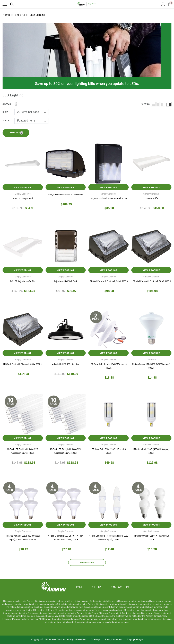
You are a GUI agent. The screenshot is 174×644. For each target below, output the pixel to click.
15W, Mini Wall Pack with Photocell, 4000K (108, 198)
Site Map (95, 639)
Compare (16, 133)
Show (6, 112)
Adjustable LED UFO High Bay (66, 364)
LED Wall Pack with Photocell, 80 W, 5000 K (23, 364)
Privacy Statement (113, 639)
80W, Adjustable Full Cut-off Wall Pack (66, 195)
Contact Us (119, 587)
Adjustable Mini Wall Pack (66, 281)
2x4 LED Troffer (151, 198)
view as (146, 104)
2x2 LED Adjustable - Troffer (23, 281)
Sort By (7, 121)
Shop (97, 587)
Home (79, 587)
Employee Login (135, 639)
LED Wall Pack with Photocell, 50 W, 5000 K (151, 281)
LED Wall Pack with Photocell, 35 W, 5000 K (108, 281)
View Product (23, 187)
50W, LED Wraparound (23, 198)
